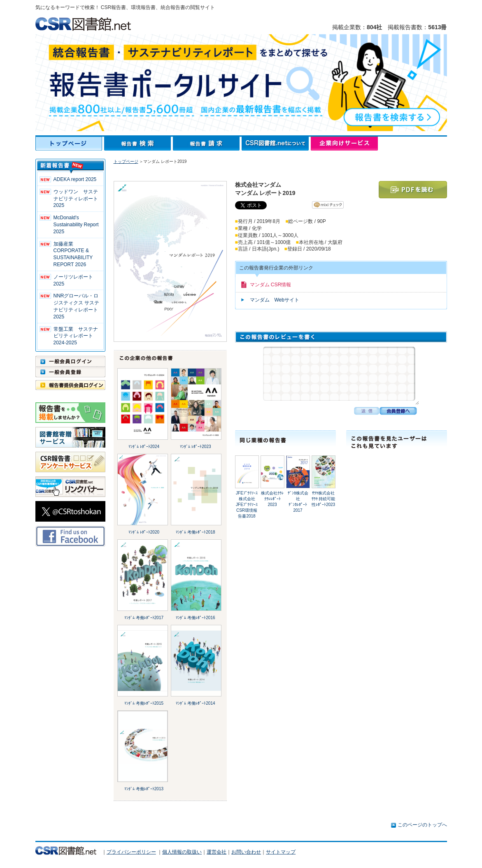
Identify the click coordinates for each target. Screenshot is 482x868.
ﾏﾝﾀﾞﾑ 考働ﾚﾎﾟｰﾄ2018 (195, 532)
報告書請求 (207, 144)
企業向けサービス (344, 144)
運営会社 (217, 852)
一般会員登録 (70, 372)
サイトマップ (281, 852)
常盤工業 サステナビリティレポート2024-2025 (76, 336)
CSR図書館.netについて (276, 144)
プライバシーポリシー (131, 852)
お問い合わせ (246, 852)
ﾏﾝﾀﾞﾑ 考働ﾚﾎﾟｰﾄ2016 (195, 618)
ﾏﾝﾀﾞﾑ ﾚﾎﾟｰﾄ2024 (144, 447)
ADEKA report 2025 (75, 179)
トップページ (70, 144)
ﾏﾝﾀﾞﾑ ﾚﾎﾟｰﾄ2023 (195, 447)
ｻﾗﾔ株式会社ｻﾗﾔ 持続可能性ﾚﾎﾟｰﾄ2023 (324, 499)
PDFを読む (413, 190)
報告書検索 (139, 144)
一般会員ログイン (70, 361)
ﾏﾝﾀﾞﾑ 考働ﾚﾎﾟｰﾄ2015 (144, 703)
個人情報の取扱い (182, 852)
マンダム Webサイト (275, 300)
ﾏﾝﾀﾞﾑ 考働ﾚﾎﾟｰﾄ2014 (195, 703)
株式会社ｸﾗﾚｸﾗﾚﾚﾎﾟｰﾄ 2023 (272, 499)
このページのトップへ (422, 825)
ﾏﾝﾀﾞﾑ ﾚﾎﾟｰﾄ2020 (144, 532)
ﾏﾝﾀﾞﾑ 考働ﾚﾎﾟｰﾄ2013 (144, 789)
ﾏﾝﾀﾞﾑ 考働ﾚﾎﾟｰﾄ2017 (144, 618)
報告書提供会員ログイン (70, 385)
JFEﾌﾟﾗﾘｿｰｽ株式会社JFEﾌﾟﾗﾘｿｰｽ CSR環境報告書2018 (247, 505)
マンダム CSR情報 (271, 285)
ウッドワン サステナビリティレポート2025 (76, 199)
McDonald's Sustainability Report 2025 (76, 225)
